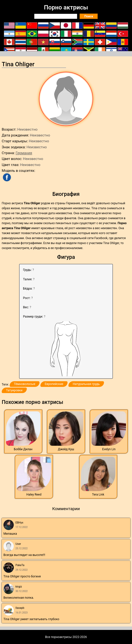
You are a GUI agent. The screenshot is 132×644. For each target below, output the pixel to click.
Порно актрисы (66, 7)
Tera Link (98, 494)
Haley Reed (34, 494)
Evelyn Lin (109, 449)
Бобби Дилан (23, 449)
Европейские (54, 384)
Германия (24, 153)
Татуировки (14, 390)
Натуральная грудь (86, 384)
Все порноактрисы (59, 637)
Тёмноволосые (25, 384)
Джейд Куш (66, 449)
